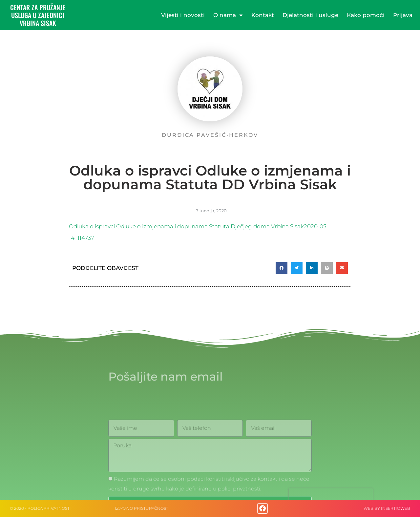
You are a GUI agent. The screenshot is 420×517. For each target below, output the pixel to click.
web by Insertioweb (387, 508)
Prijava (403, 15)
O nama (228, 15)
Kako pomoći (366, 15)
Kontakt (263, 15)
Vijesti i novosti (183, 15)
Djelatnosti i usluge (310, 15)
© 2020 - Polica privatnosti (40, 508)
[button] (282, 268)
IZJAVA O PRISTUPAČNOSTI (142, 508)
